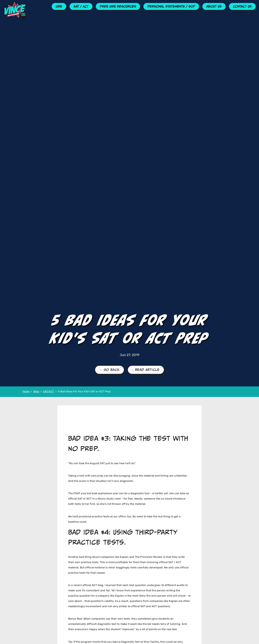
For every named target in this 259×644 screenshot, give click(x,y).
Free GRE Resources (118, 6)
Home (26, 392)
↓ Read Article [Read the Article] (146, 370)
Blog (36, 392)
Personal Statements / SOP (171, 6)
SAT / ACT (81, 6)
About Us (214, 6)
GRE (59, 6)
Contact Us (242, 6)
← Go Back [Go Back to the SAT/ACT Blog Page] (110, 370)
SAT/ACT (49, 392)
